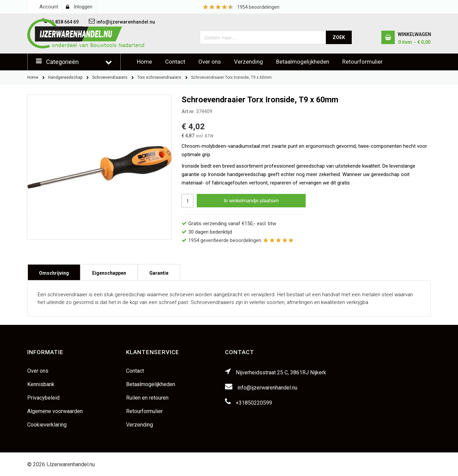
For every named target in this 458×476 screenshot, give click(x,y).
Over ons (210, 62)
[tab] (54, 272)
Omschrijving (54, 271)
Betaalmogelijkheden (303, 62)
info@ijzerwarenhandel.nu (267, 388)
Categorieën (62, 62)
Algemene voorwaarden (55, 411)
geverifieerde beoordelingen (225, 240)
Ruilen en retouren (147, 398)
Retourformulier (362, 62)
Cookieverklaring (47, 425)
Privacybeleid (43, 398)
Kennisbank (41, 384)
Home (144, 62)
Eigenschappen (109, 271)
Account (49, 7)
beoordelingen (258, 7)
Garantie (159, 271)
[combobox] (263, 37)
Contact (175, 62)
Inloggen (83, 7)
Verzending (249, 62)
